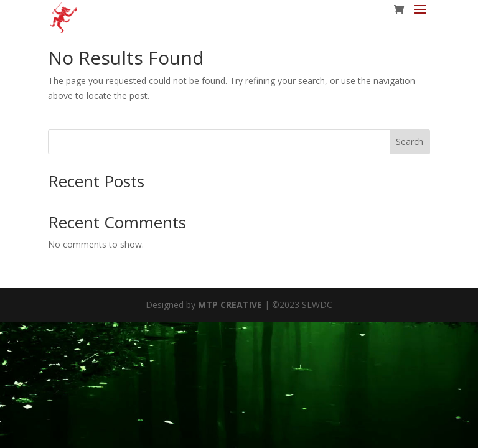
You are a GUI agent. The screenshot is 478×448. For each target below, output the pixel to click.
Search (410, 142)
